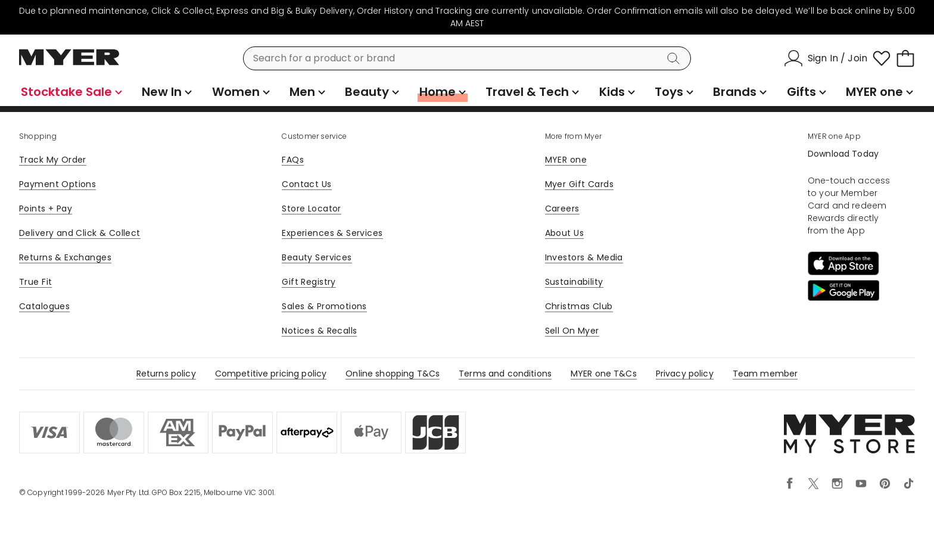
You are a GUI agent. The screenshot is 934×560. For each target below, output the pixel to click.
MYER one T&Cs (604, 374)
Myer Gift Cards (579, 184)
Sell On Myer (572, 331)
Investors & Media (584, 257)
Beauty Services (317, 257)
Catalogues (44, 306)
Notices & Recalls (319, 331)
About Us (564, 233)
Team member (765, 374)
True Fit (35, 282)
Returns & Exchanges (65, 257)
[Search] (675, 58)
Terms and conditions (505, 374)
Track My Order (53, 160)
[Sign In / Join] (826, 58)
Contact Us (306, 184)
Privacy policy (685, 374)
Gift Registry (309, 282)
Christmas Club (579, 306)
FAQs (293, 160)
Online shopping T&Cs (393, 374)
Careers (562, 209)
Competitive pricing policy (271, 374)
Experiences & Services (332, 233)
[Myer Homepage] (69, 64)
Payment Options (57, 184)
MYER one (566, 160)
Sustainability (574, 282)
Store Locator (311, 209)
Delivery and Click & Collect (80, 233)
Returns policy (166, 374)
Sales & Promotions (324, 306)
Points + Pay (46, 209)
